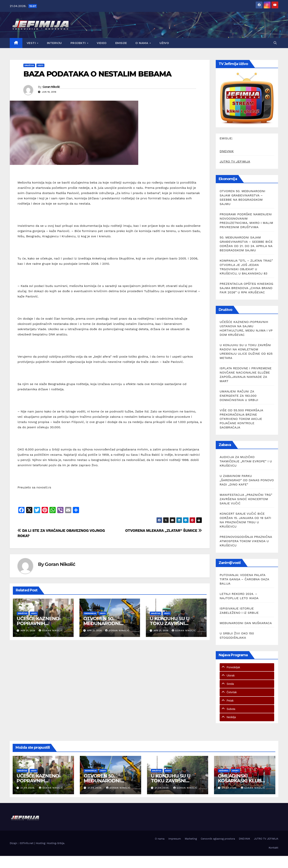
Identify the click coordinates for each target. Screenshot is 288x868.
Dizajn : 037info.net (22, 843)
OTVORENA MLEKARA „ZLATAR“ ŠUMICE (164, 531)
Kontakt (273, 848)
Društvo (29, 65)
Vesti (32, 43)
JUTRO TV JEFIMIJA (235, 161)
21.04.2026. (28, 788)
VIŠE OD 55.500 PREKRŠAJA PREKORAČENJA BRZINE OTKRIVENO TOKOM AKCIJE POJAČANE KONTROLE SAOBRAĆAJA (241, 419)
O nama (142, 43)
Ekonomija (90, 613)
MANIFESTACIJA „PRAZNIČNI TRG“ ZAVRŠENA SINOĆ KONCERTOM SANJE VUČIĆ (246, 499)
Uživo (164, 43)
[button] (275, 43)
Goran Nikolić (51, 87)
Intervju (54, 43)
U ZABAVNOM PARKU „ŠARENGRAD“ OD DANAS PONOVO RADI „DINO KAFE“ (247, 480)
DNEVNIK (227, 151)
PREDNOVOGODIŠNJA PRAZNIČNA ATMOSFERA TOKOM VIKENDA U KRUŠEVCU (246, 541)
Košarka (224, 771)
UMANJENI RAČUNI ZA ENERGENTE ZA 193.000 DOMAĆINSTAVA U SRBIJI (239, 396)
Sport (235, 771)
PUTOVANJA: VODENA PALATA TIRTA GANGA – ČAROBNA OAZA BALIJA (244, 579)
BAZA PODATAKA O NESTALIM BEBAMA (97, 74)
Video (102, 43)
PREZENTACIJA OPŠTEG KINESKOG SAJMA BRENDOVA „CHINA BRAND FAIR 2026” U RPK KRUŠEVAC (247, 288)
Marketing (191, 839)
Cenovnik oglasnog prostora (218, 839)
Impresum (175, 839)
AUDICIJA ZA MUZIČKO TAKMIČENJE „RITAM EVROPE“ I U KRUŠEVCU (246, 461)
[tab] (247, 667)
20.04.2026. (230, 788)
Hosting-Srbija (55, 843)
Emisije (121, 43)
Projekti (79, 43)
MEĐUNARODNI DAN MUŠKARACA (246, 623)
